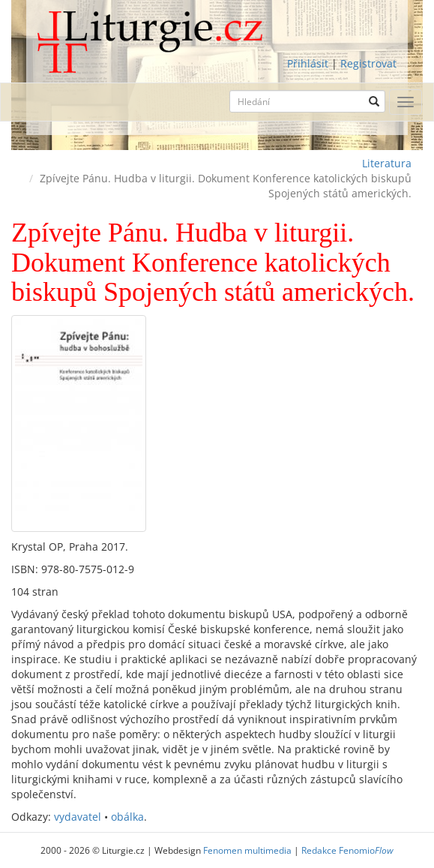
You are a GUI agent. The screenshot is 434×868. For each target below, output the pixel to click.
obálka (127, 817)
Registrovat (368, 63)
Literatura (387, 163)
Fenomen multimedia (247, 850)
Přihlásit (308, 63)
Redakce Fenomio (347, 850)
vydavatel (78, 817)
